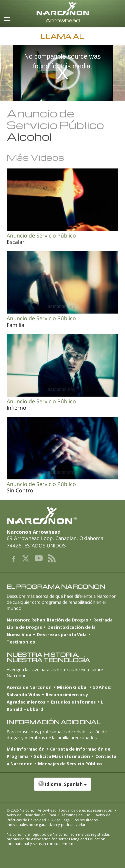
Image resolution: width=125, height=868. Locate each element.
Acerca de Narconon (29, 687)
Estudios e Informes (73, 702)
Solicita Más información (62, 756)
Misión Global (72, 687)
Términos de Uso (76, 815)
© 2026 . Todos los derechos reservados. (60, 810)
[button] (62, 788)
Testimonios (21, 642)
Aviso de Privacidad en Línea (31, 815)
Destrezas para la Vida (62, 634)
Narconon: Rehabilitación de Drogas (47, 620)
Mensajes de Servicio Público (70, 764)
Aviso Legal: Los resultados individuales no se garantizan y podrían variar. (52, 822)
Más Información (26, 749)
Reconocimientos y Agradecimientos (47, 698)
